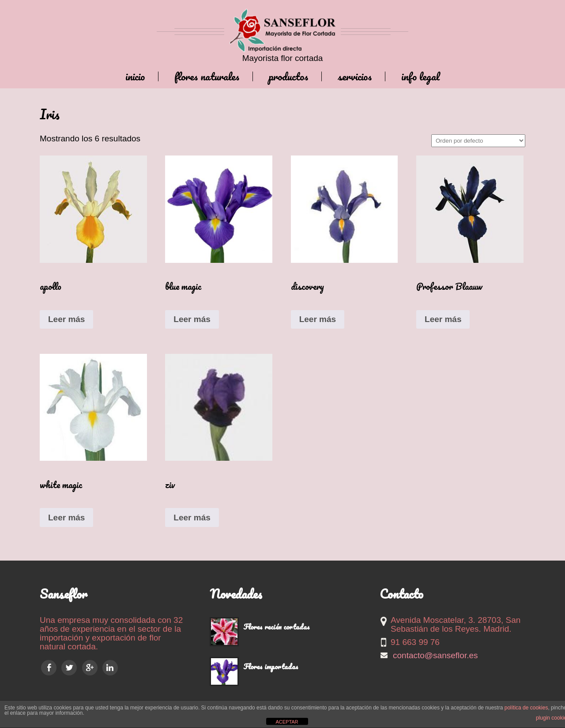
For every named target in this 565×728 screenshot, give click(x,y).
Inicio (135, 76)
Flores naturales (207, 76)
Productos (288, 76)
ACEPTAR (287, 722)
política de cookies (526, 708)
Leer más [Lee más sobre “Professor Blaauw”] (443, 319)
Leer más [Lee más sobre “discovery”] (318, 319)
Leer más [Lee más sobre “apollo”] (66, 319)
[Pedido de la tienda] (478, 141)
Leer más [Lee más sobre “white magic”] (66, 518)
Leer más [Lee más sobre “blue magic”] (192, 319)
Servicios (355, 76)
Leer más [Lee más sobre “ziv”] (192, 518)
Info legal (421, 76)
